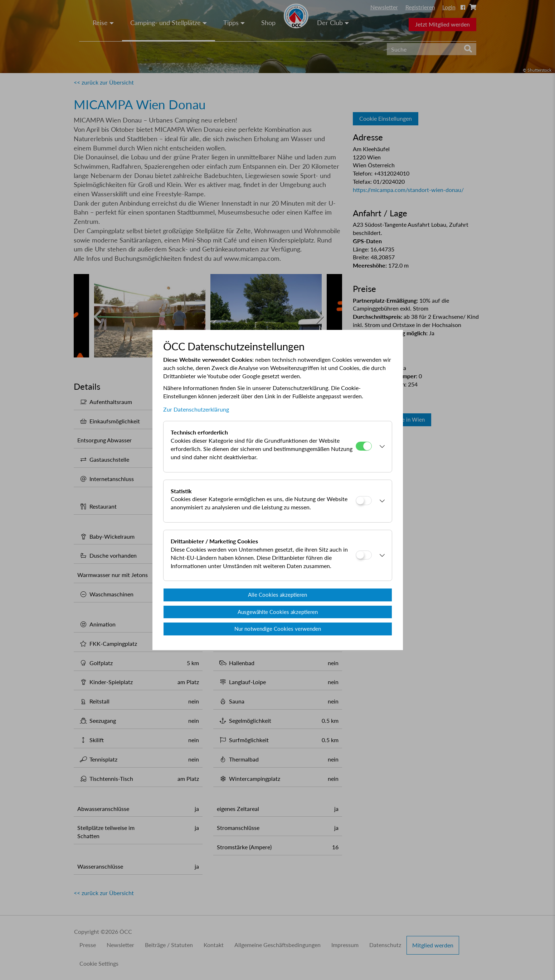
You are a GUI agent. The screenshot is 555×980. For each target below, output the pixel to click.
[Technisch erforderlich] (364, 446)
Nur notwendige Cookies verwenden (278, 629)
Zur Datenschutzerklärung (196, 409)
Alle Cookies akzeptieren (277, 595)
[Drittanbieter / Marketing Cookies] (364, 555)
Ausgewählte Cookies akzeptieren (278, 612)
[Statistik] (364, 501)
